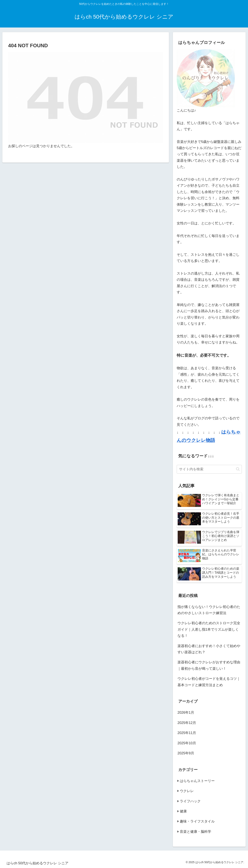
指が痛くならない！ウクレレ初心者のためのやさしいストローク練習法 (209, 610)
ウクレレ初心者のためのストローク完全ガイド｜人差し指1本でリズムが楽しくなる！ (209, 629)
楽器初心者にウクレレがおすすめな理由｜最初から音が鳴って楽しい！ (209, 665)
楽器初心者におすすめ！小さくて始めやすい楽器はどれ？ (209, 649)
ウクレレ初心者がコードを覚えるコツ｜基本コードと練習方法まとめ (209, 682)
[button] (238, 469)
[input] (209, 469)
